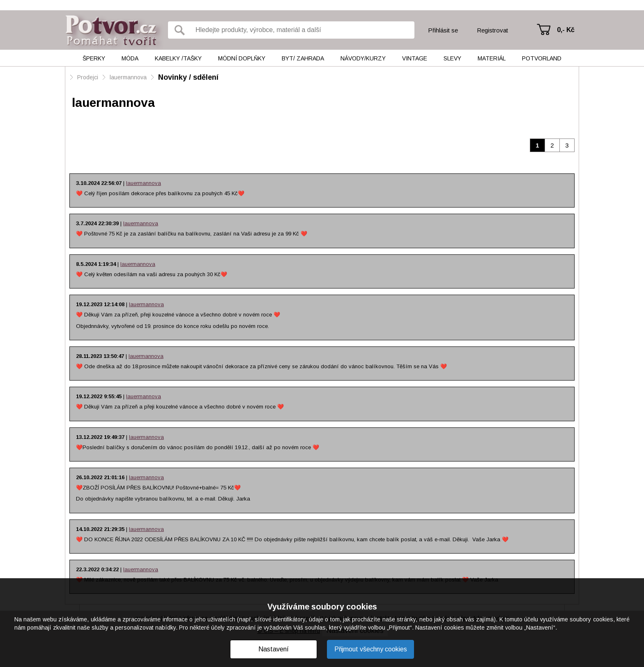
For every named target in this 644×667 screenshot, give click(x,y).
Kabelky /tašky (178, 58)
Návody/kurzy (363, 58)
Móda (130, 58)
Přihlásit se (443, 30)
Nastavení (274, 649)
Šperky (94, 58)
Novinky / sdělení (188, 77)
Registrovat (492, 30)
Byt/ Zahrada (303, 58)
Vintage (415, 58)
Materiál (492, 58)
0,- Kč (566, 30)
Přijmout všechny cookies (371, 649)
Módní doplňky (242, 58)
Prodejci (88, 77)
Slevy (452, 58)
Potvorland (542, 58)
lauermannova (128, 77)
